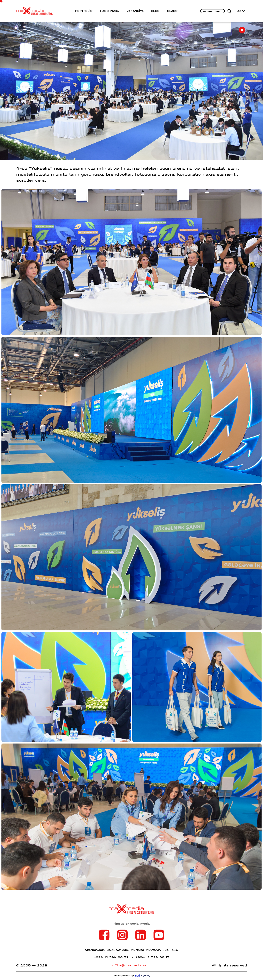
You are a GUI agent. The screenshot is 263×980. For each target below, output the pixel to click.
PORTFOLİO (84, 11)
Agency (143, 976)
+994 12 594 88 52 (114, 957)
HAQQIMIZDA (110, 11)
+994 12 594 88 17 (152, 957)
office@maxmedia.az (129, 965)
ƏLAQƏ (172, 11)
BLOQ (155, 11)
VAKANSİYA (135, 11)
